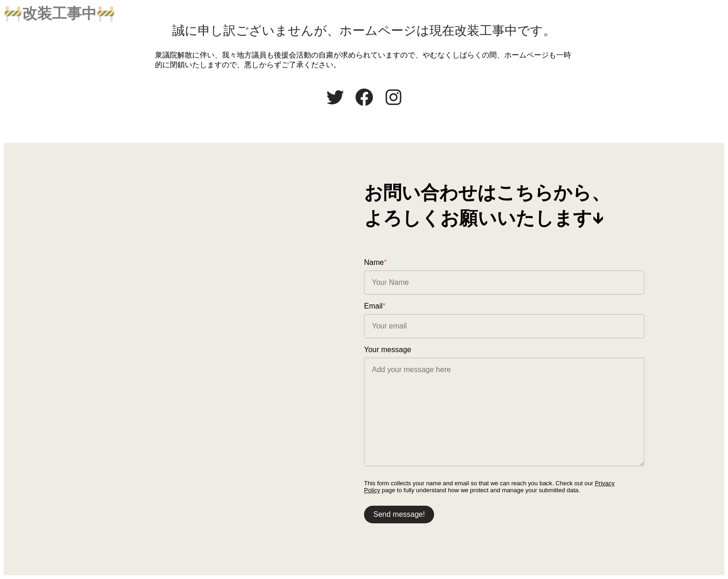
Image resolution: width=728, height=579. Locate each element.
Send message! (399, 514)
